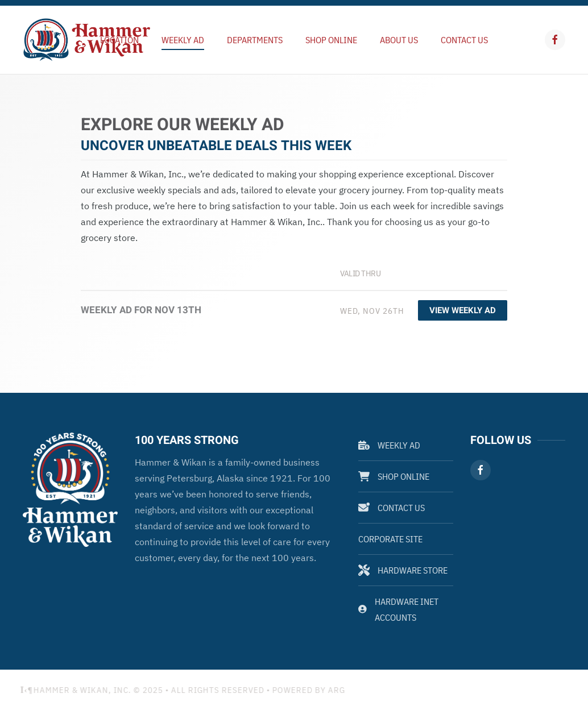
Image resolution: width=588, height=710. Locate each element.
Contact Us (464, 40)
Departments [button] (255, 40)
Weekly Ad (389, 445)
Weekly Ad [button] (183, 40)
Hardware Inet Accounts (398, 609)
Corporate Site (390, 539)
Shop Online (331, 40)
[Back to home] (87, 40)
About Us (399, 40)
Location (119, 40)
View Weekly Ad (463, 310)
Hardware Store (403, 570)
